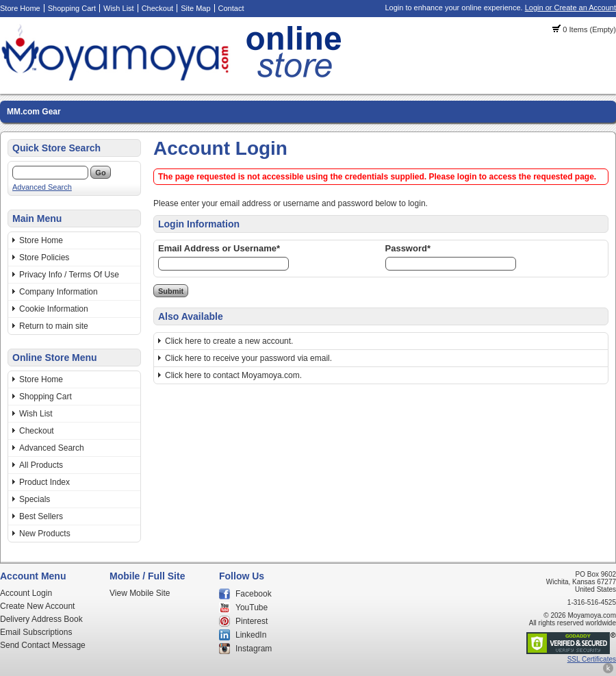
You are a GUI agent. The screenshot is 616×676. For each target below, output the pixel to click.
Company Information (59, 292)
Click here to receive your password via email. (248, 358)
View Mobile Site (140, 593)
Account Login (26, 593)
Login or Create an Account (570, 8)
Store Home (20, 8)
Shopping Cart (72, 8)
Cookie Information (54, 309)
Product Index (44, 482)
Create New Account (37, 606)
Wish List (119, 8)
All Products (41, 465)
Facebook (254, 594)
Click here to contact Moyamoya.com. (233, 375)
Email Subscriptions (36, 632)
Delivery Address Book (41, 619)
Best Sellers (41, 516)
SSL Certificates (592, 659)
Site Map (195, 8)
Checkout (157, 8)
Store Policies (44, 258)
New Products (45, 534)
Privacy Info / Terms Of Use (69, 275)
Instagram (254, 649)
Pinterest (252, 621)
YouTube (252, 608)
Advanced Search (42, 187)
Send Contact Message (43, 645)
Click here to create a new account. (229, 341)
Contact (231, 8)
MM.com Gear (34, 112)
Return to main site (54, 326)
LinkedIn (251, 635)
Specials (35, 499)
